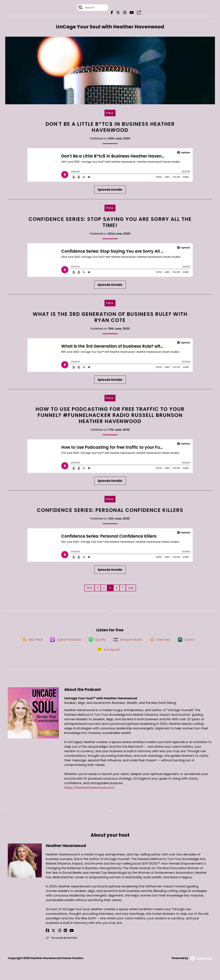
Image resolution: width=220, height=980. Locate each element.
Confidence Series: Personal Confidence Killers (110, 512)
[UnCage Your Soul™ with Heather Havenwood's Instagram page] (124, 13)
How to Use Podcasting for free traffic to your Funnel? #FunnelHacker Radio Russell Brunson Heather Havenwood (110, 417)
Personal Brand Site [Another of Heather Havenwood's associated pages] (61, 944)
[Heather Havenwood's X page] (52, 937)
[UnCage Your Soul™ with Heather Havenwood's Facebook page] (113, 13)
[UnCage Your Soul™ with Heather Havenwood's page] (137, 13)
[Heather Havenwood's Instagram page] (56, 937)
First (89, 590)
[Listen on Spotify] (96, 643)
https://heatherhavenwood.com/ (89, 794)
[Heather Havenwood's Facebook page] (47, 937)
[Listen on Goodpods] (108, 655)
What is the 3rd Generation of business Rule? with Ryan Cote (110, 319)
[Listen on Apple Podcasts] (63, 643)
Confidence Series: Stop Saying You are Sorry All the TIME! (110, 224)
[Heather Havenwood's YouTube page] (64, 937)
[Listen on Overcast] (162, 643)
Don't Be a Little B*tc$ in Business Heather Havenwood (110, 129)
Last (131, 590)
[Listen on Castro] (190, 643)
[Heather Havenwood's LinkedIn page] (60, 937)
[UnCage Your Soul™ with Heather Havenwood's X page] (119, 13)
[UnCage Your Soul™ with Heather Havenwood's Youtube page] (130, 13)
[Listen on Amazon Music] (128, 643)
